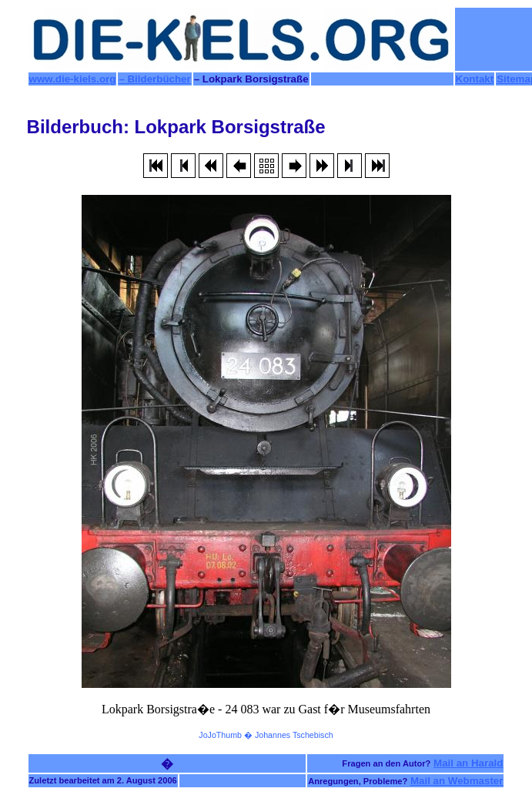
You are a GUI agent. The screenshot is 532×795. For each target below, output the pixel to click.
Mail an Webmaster (457, 781)
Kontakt (475, 79)
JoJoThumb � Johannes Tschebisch (266, 735)
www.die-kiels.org (73, 79)
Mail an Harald (468, 763)
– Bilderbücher (154, 79)
